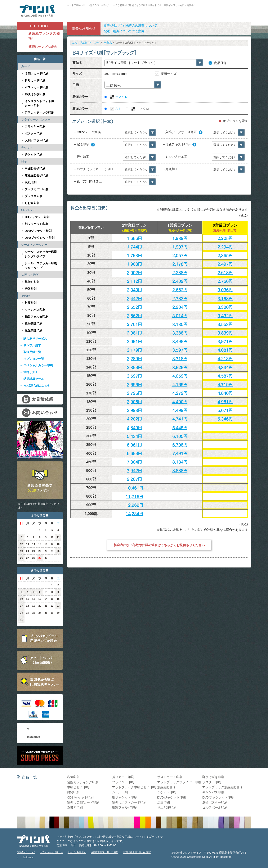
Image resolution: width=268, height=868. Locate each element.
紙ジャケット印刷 (36, 224)
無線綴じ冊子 (167, 787)
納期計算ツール (34, 379)
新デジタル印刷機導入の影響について (130, 25)
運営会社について (26, 852)
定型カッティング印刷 (39, 113)
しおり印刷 (32, 203)
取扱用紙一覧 (32, 352)
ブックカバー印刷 (36, 189)
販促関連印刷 (33, 330)
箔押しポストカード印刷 (129, 802)
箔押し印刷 (32, 282)
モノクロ (119, 97)
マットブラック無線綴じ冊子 (223, 787)
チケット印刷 (33, 154)
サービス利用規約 (77, 852)
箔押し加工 (31, 372)
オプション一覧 (34, 359)
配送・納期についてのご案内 (124, 31)
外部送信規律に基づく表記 (137, 852)
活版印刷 (31, 289)
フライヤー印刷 (35, 127)
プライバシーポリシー (51, 852)
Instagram (34, 737)
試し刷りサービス (35, 339)
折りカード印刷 (35, 80)
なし (116, 109)
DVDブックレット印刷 (40, 238)
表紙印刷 (31, 182)
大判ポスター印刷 (36, 140)
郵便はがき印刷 (35, 94)
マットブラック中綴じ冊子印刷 (134, 787)
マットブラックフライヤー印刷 (179, 782)
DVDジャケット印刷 (38, 231)
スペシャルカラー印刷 (38, 365)
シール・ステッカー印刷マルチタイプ (41, 266)
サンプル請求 (32, 345)
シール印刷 (120, 792)
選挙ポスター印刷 (215, 802)
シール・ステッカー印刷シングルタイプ (41, 254)
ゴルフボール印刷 (215, 807)
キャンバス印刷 (35, 310)
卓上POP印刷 (167, 807)
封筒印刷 (31, 303)
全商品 (108, 43)
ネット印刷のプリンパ (86, 43)
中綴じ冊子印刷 (35, 168)
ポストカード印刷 (36, 87)
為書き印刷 (75, 807)
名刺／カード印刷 (36, 73)
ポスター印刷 (33, 134)
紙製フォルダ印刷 (36, 317)
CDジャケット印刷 (37, 217)
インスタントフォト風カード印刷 (39, 103)
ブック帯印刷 (33, 196)
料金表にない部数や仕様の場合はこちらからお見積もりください (159, 545)
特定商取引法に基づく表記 (104, 852)
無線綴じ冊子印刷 (36, 175)
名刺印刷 (73, 777)
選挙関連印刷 (33, 324)
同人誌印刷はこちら (37, 385)
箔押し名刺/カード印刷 (83, 802)
